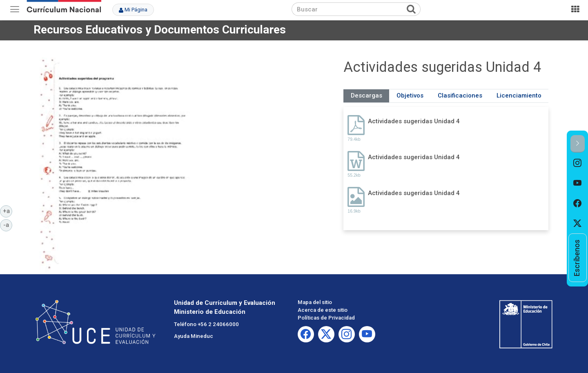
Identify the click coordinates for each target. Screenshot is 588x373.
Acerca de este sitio (323, 310)
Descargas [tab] (366, 95)
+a (8, 211)
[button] (578, 144)
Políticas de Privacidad (326, 318)
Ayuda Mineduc (194, 336)
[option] (578, 163)
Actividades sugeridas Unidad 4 (414, 121)
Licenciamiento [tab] (519, 95)
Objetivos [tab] (410, 95)
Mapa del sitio (315, 302)
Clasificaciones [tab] (460, 95)
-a (8, 224)
